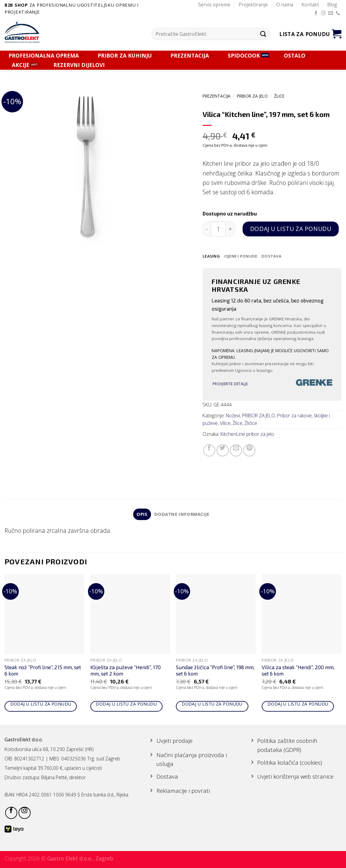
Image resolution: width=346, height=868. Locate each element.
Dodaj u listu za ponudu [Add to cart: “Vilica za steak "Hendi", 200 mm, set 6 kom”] (298, 705)
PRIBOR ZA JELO (252, 96)
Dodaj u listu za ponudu (291, 229)
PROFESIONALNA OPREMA (46, 56)
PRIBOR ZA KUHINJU (127, 56)
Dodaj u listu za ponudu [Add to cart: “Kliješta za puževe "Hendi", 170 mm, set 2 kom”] (126, 705)
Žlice (279, 96)
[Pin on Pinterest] (249, 451)
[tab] (212, 256)
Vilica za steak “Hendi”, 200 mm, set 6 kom (298, 671)
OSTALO (297, 56)
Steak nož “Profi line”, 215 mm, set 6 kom (43, 671)
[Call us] (338, 13)
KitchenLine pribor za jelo (247, 434)
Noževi (233, 416)
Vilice (225, 423)
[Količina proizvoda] (218, 229)
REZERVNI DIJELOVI (79, 65)
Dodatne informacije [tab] (182, 515)
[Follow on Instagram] (323, 13)
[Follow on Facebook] (316, 13)
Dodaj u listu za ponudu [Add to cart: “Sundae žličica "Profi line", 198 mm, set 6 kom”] (212, 705)
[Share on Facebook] (209, 451)
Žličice (251, 423)
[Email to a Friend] (236, 451)
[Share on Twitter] (223, 451)
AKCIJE (20, 65)
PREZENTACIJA (192, 56)
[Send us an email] (331, 13)
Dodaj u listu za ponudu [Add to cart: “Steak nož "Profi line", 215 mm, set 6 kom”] (41, 705)
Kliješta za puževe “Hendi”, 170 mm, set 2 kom (126, 671)
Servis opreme (214, 5)
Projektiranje (253, 5)
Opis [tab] (141, 515)
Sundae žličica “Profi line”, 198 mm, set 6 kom (215, 671)
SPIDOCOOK (244, 56)
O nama (285, 5)
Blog (332, 5)
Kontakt (310, 5)
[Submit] (263, 34)
